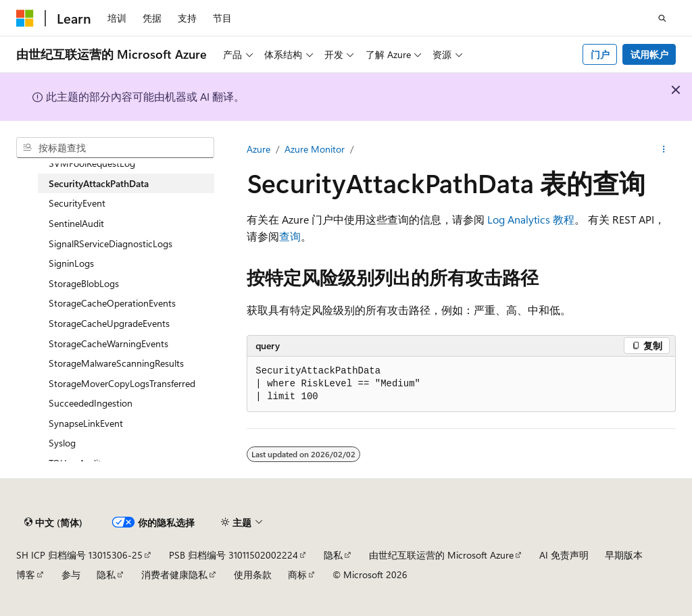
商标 (297, 574)
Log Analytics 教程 (531, 219)
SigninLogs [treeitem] (71, 263)
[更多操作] (664, 149)
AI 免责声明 (564, 555)
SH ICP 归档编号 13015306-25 (79, 555)
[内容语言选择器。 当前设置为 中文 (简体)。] (53, 522)
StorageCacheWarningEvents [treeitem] (108, 343)
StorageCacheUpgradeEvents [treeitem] (109, 323)
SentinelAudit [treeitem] (76, 223)
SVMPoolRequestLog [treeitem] (92, 163)
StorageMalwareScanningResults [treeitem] (116, 363)
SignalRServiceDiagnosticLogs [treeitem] (110, 243)
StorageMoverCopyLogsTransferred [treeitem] (122, 383)
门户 (600, 54)
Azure (258, 149)
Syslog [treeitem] (62, 443)
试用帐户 (649, 54)
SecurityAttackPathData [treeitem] (99, 183)
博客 (26, 574)
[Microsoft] (25, 18)
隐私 (333, 555)
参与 (71, 574)
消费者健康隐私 (174, 574)
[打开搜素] (662, 18)
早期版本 (624, 555)
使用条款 (253, 574)
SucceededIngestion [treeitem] (91, 403)
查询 (290, 236)
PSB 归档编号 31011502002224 (233, 555)
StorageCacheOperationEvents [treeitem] (112, 303)
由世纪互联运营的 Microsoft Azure (441, 555)
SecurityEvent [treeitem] (77, 203)
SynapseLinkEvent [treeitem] (86, 423)
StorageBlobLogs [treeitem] (84, 283)
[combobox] (115, 148)
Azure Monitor (315, 149)
